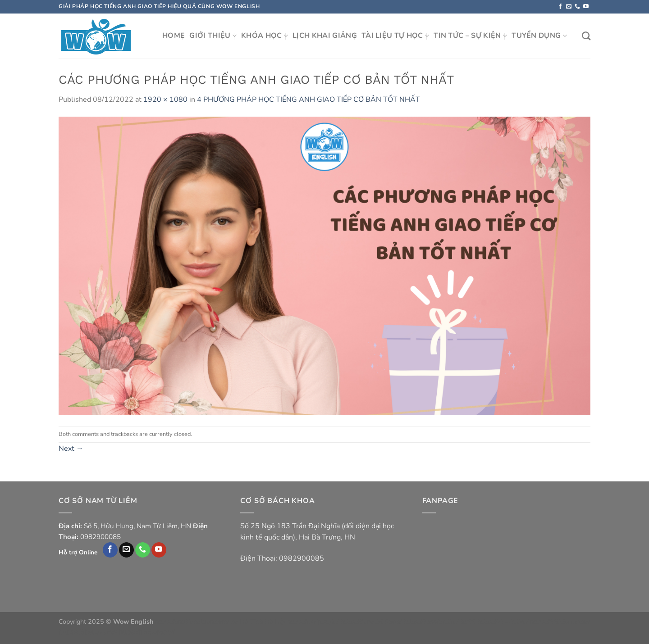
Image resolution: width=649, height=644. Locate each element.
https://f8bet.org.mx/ (88, 632)
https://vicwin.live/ (503, 621)
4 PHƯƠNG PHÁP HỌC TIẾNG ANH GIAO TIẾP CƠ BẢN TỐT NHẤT (309, 100)
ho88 (468, 621)
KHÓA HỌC (265, 36)
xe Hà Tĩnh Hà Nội (258, 621)
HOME (174, 36)
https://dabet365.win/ (371, 621)
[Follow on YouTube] (586, 7)
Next (71, 449)
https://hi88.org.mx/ (147, 632)
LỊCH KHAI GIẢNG (325, 36)
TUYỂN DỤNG (539, 36)
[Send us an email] (569, 7)
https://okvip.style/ (313, 621)
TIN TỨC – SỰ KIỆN (470, 36)
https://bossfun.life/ (431, 621)
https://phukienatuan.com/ (192, 621)
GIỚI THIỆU (213, 36)
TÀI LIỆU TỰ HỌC (395, 36)
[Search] (586, 36)
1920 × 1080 (165, 100)
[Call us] (577, 7)
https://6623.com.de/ (560, 621)
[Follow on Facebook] (560, 7)
